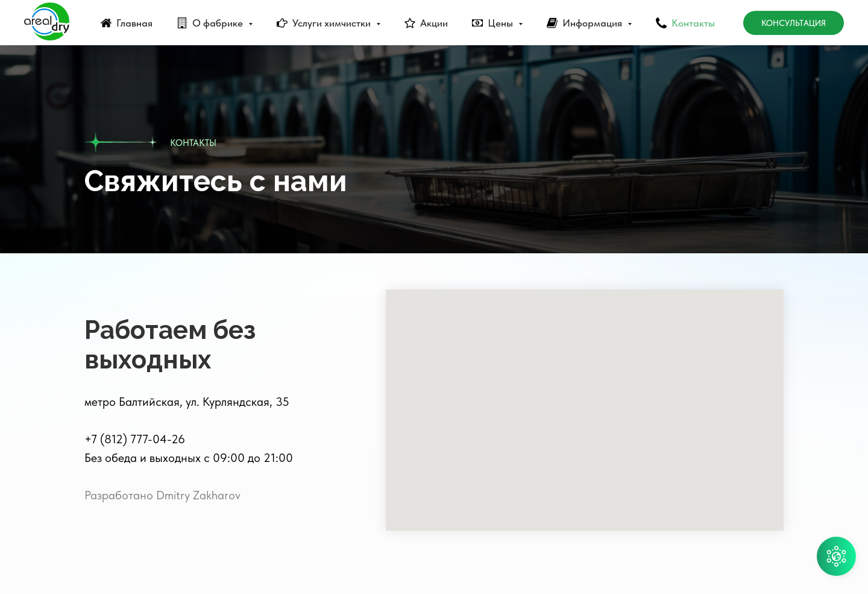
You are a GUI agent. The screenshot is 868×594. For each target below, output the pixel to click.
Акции (434, 23)
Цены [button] (502, 23)
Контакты (693, 23)
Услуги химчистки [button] (333, 23)
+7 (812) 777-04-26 (135, 439)
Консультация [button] (794, 23)
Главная (134, 23)
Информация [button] (593, 23)
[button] (836, 556)
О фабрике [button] (219, 23)
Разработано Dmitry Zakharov (162, 495)
